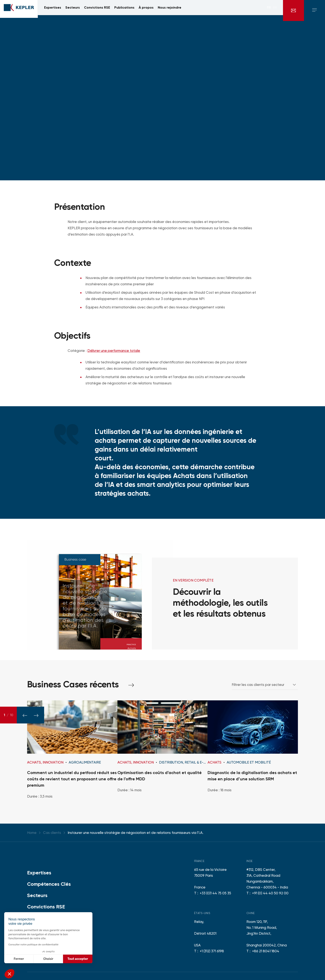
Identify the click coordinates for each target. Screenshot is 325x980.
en (275, 10)
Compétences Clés (49, 884)
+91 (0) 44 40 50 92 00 (270, 893)
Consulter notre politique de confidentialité (33, 945)
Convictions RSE (46, 907)
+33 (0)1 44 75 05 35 (215, 893)
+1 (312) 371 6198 (212, 951)
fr (269, 10)
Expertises (39, 873)
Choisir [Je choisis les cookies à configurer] (48, 959)
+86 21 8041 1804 (266, 951)
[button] (9, 974)
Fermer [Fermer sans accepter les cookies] (19, 959)
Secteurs (37, 895)
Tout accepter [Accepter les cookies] (78, 959)
